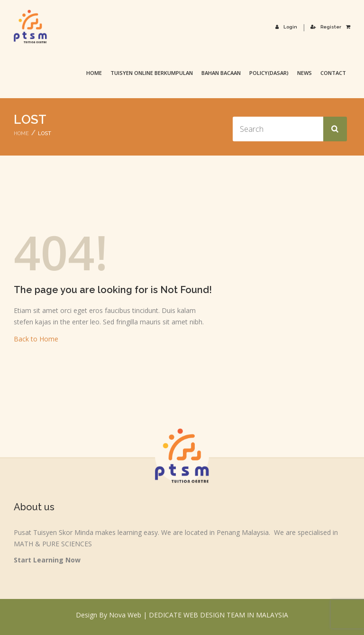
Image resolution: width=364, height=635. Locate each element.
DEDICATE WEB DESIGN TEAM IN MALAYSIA (218, 615)
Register (326, 27)
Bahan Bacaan (221, 73)
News (305, 73)
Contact (333, 73)
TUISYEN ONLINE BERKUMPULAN (152, 73)
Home (94, 73)
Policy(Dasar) (269, 73)
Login (286, 27)
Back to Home (36, 339)
